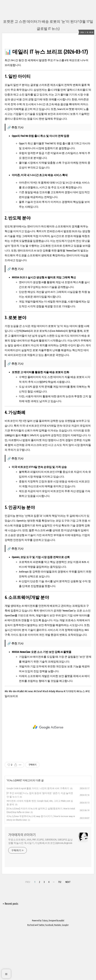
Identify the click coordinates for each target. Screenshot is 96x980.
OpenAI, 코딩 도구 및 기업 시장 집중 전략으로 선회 (41, 607)
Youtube (58, 975)
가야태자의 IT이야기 (22, 885)
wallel (62, 971)
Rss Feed (31, 975)
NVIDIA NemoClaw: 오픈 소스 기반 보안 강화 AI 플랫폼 (42, 702)
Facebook (49, 975)
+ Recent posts (10, 954)
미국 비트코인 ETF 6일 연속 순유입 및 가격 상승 (39, 517)
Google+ (65, 975)
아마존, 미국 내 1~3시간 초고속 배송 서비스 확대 (40, 225)
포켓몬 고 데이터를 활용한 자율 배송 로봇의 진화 (40, 422)
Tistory (45, 971)
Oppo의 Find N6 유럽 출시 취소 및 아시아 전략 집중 (40, 186)
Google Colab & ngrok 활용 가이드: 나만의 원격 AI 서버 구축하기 (38, 838)
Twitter (41, 975)
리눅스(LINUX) (14, 830)
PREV (28, 932)
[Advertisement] (48, 71)
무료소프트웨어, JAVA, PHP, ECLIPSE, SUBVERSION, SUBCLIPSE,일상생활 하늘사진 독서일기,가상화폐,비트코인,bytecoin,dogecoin (40, 891)
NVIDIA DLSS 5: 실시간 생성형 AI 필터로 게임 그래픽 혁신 (44, 327)
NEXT (68, 932)
